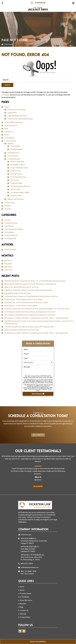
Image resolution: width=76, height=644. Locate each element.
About (7, 107)
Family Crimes (16, 171)
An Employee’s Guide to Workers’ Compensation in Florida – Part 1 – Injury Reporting (36, 318)
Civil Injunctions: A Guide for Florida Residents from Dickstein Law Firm (31, 296)
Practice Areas (10, 141)
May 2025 (8, 264)
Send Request (38, 394)
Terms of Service (44, 378)
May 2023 (8, 267)
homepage (6, 95)
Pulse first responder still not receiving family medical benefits (28, 290)
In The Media (9, 138)
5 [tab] (41, 480)
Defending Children (18, 165)
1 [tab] (35, 480)
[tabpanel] (38, 472)
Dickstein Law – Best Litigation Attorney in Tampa (23, 299)
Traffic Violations (11, 235)
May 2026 (8, 261)
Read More (38, 486)
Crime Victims (13, 156)
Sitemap (8, 209)
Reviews (8, 206)
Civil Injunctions (13, 153)
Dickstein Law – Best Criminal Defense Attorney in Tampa (26, 303)
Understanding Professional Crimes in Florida (22, 330)
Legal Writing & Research (17, 116)
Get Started (38, 435)
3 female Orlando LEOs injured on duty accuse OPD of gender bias (29, 327)
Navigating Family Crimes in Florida (18, 293)
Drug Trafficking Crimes (19, 168)
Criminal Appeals (17, 149)
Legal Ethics (12, 113)
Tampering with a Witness (20, 186)
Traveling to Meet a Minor (20, 192)
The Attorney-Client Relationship (20, 119)
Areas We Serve (11, 126)
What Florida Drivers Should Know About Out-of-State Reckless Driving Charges (35, 281)
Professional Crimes (18, 177)
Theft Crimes (15, 189)
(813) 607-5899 (38, 10)
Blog (6, 129)
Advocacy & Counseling (16, 110)
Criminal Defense (14, 159)
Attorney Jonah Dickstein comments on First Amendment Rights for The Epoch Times (37, 309)
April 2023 (8, 270)
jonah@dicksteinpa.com (30, 567)
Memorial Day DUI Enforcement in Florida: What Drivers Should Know (30, 284)
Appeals (10, 144)
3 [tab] (38, 480)
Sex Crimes (15, 180)
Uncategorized (10, 238)
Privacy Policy (10, 203)
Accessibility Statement (14, 122)
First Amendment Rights (14, 229)
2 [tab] (37, 480)
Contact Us (9, 132)
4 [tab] (39, 480)
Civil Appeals (15, 146)
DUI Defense (9, 226)
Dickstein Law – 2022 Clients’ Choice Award (21, 306)
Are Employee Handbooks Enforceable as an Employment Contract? (30, 312)
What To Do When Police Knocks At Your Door (22, 287)
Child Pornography (17, 162)
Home (7, 135)
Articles (8, 220)
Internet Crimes (16, 174)
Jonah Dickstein (10, 250)
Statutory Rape (16, 183)
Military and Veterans (16, 199)
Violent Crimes (16, 196)
